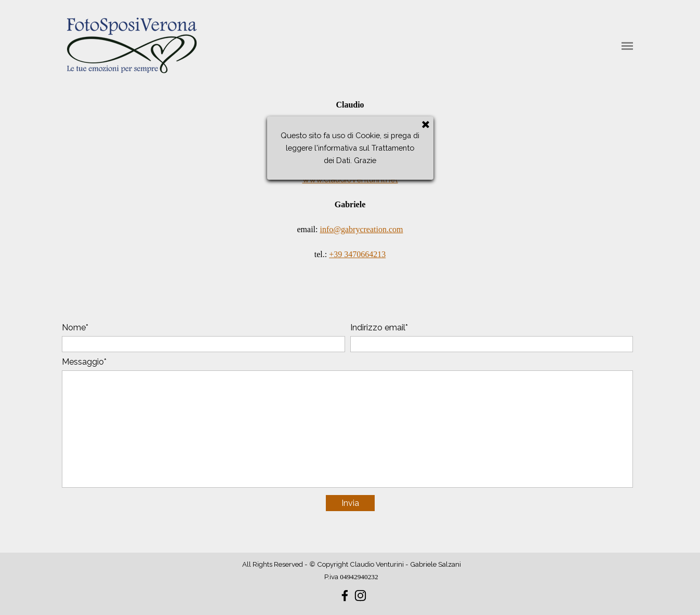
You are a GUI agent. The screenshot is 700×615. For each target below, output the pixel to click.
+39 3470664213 (357, 254)
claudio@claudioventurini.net (361, 130)
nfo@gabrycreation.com (363, 229)
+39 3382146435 (357, 155)
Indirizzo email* (379, 327)
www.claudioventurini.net (350, 179)
